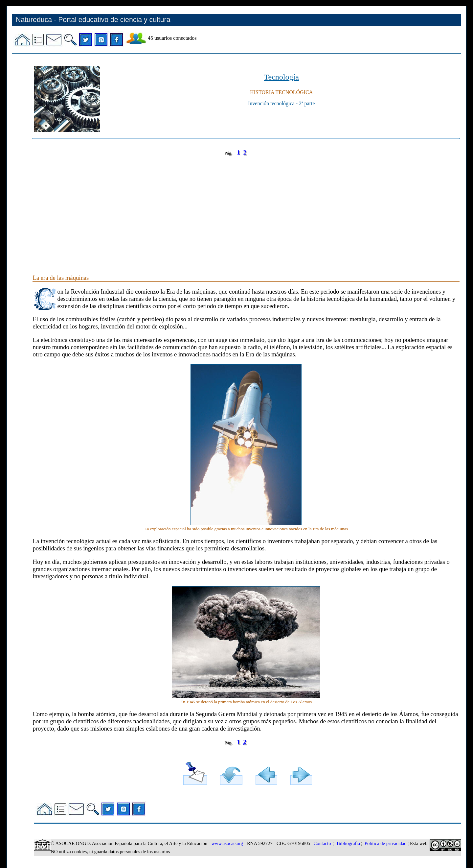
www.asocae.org (227, 843)
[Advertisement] (230, 208)
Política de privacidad (386, 843)
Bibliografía (348, 843)
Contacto (322, 843)
